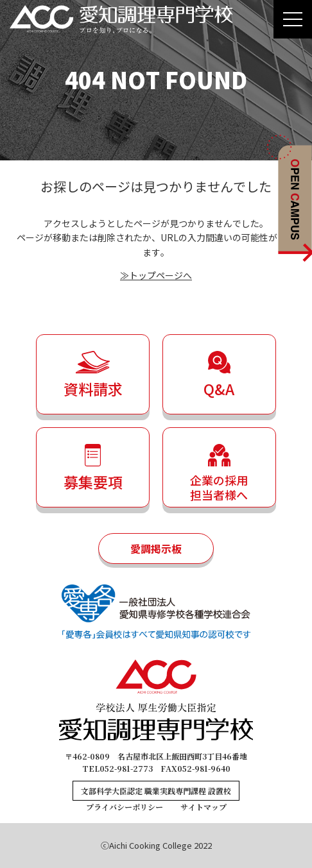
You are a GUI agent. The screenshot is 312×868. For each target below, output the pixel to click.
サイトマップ (204, 807)
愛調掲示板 (156, 549)
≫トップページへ (156, 275)
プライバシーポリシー (125, 807)
